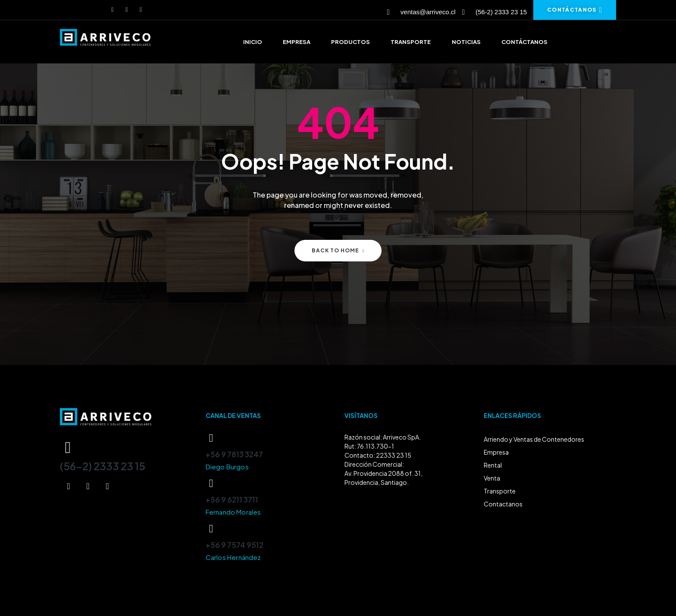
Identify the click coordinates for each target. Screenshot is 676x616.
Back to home (338, 250)
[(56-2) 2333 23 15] (68, 448)
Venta (492, 478)
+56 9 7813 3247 (234, 454)
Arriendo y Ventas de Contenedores (534, 439)
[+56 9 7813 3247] (211, 438)
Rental (493, 465)
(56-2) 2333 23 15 (103, 466)
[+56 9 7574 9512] (211, 529)
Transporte (500, 491)
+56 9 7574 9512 (235, 545)
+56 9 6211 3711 (232, 500)
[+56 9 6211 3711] (211, 484)
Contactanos (503, 504)
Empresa (496, 452)
